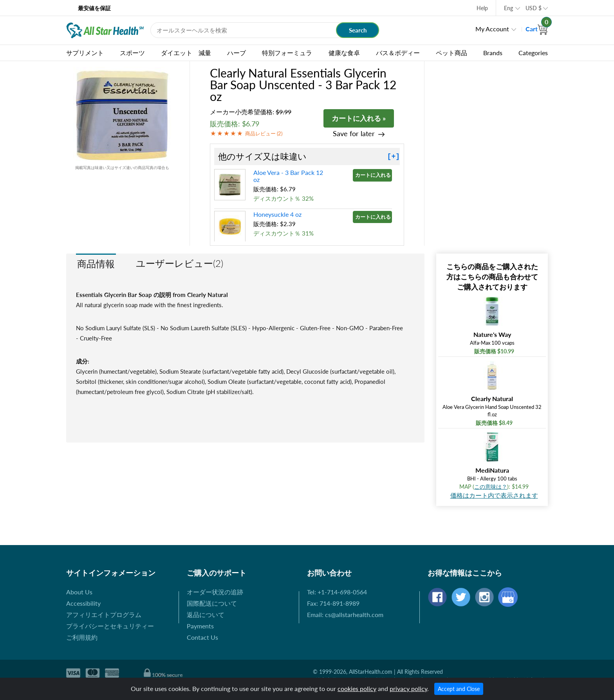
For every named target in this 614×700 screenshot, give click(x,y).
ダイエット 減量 (186, 53)
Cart (537, 29)
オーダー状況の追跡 (215, 592)
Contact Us (202, 637)
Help (482, 8)
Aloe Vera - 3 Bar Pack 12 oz (288, 176)
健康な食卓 (344, 53)
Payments (200, 626)
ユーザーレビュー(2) (180, 263)
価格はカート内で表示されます (494, 495)
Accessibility (83, 603)
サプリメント (85, 53)
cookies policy (357, 688)
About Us (79, 592)
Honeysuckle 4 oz (277, 214)
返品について (206, 615)
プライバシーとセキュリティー (110, 626)
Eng (508, 8)
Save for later (354, 134)
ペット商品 (451, 53)
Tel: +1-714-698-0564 (337, 592)
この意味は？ (491, 487)
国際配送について (212, 603)
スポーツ (132, 53)
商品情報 (96, 264)
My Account (492, 29)
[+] (394, 157)
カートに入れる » (359, 118)
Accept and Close (459, 689)
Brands (493, 53)
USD (534, 8)
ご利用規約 (82, 637)
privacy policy (408, 688)
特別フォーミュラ (287, 53)
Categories (533, 53)
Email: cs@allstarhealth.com (345, 615)
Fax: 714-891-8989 (333, 603)
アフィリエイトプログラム (104, 615)
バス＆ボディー (398, 53)
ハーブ (237, 53)
